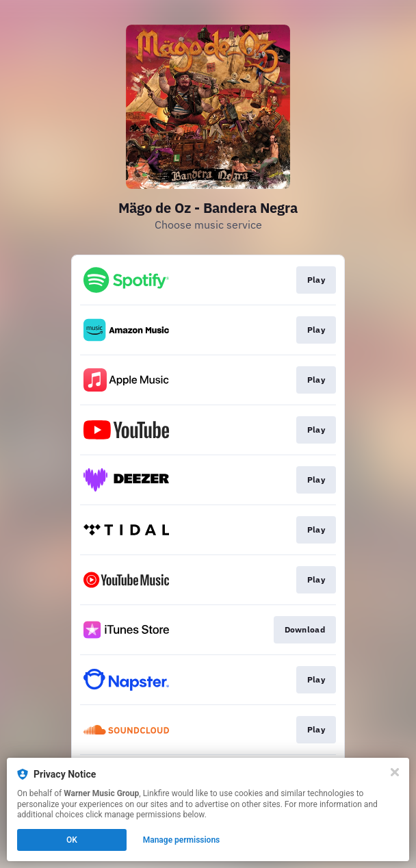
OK (72, 840)
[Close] (395, 772)
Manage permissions (182, 840)
